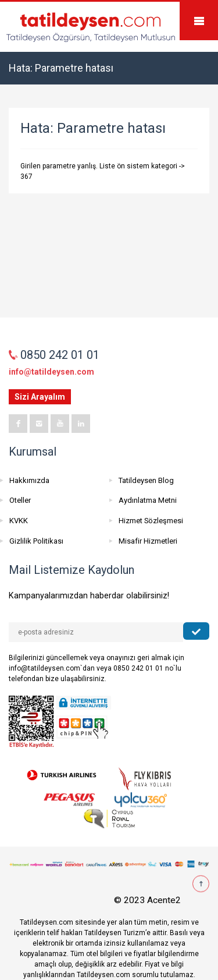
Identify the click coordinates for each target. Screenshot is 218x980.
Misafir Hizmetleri (148, 541)
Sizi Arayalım (40, 397)
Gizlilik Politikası (36, 541)
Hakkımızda (29, 480)
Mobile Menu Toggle (199, 21)
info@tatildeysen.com (51, 372)
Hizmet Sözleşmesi (151, 521)
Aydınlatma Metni (148, 500)
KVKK (19, 521)
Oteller (20, 500)
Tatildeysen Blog (146, 480)
